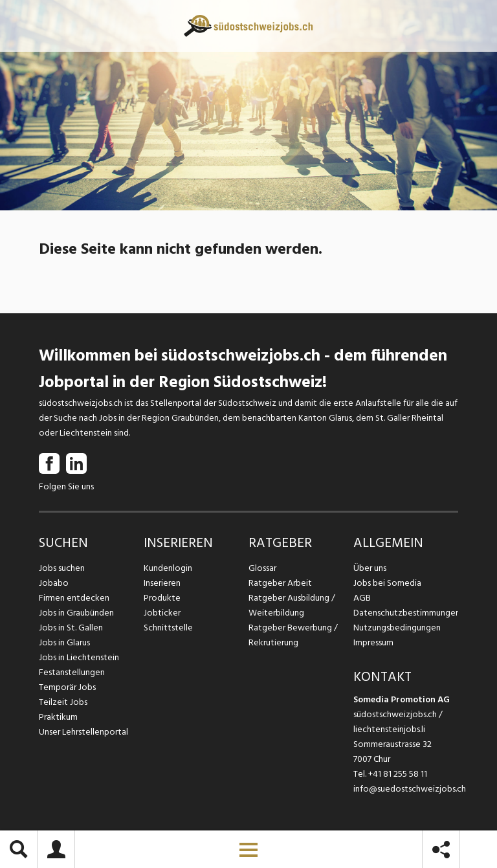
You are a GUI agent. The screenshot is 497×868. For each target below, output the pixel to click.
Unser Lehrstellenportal (83, 732)
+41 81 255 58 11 (398, 774)
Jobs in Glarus (64, 642)
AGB (362, 598)
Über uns (370, 568)
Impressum (373, 642)
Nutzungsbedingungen (397, 628)
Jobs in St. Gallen (71, 628)
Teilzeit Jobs (63, 702)
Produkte (162, 598)
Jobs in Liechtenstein (79, 657)
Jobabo (54, 583)
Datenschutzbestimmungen (406, 613)
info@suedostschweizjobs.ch (410, 789)
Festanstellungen (72, 672)
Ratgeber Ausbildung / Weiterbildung (292, 605)
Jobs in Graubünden (76, 613)
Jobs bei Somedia (387, 583)
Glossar (262, 568)
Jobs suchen (62, 568)
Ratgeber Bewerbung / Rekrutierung (293, 635)
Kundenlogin (168, 568)
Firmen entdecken (74, 598)
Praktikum (58, 717)
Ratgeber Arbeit (280, 583)
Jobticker (162, 613)
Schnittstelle (168, 628)
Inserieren (162, 583)
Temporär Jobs (67, 687)
